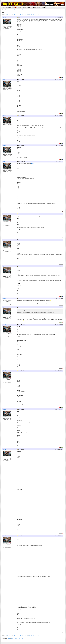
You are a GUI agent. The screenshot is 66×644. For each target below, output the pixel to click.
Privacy (55, 643)
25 (33, 15)
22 (28, 15)
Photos (39, 7)
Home (3, 7)
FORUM (15, 7)
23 (30, 15)
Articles (24, 7)
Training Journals (17, 10)
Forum (12, 10)
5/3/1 (23, 10)
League (29, 7)
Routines (19, 7)
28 (39, 15)
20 (24, 15)
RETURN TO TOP (6, 643)
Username (42, 1)
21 (26, 15)
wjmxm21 (5, 17)
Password (52, 1)
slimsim (4, 298)
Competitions (9, 7)
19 (22, 15)
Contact (43, 7)
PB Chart (34, 7)
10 (16, 15)
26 (35, 15)
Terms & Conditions (61, 643)
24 (31, 15)
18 (20, 15)
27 (37, 15)
